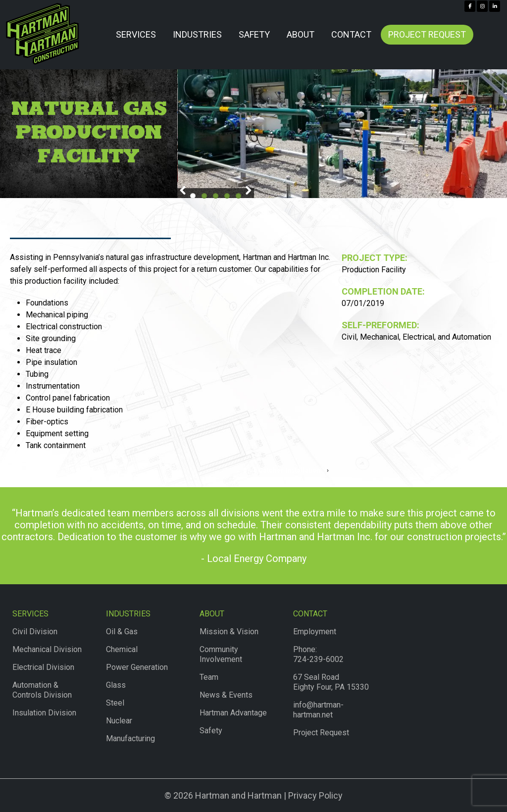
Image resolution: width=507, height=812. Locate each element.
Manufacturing (130, 738)
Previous (185, 192)
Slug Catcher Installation (282, 470)
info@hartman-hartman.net (318, 710)
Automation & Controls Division (42, 690)
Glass (116, 685)
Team (209, 677)
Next (247, 192)
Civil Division (35, 632)
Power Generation (137, 667)
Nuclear (119, 721)
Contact (351, 34)
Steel (115, 703)
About (301, 34)
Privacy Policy (315, 795)
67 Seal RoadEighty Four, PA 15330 (331, 682)
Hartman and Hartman (237, 795)
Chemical (122, 649)
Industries (197, 34)
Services (136, 34)
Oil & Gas (122, 632)
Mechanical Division (47, 649)
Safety (254, 34)
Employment (315, 632)
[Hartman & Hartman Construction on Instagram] (482, 6)
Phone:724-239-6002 (318, 654)
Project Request (427, 34)
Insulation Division (44, 713)
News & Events (226, 695)
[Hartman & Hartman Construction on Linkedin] (495, 6)
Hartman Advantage (233, 713)
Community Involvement (221, 654)
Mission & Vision (229, 632)
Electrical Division (43, 667)
